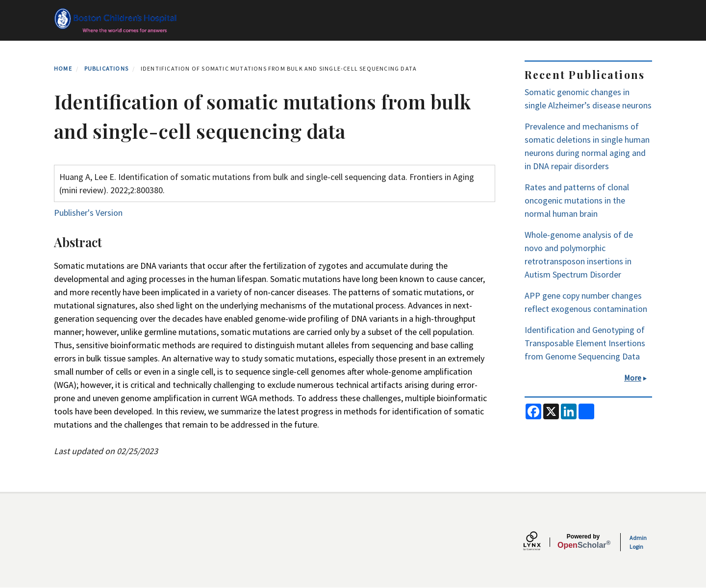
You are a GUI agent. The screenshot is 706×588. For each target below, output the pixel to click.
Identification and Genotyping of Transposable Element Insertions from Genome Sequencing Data (585, 343)
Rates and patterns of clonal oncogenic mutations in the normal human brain (577, 200)
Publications (106, 68)
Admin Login (638, 542)
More (633, 378)
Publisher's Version (88, 213)
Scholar (583, 541)
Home (63, 68)
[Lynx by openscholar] (540, 542)
